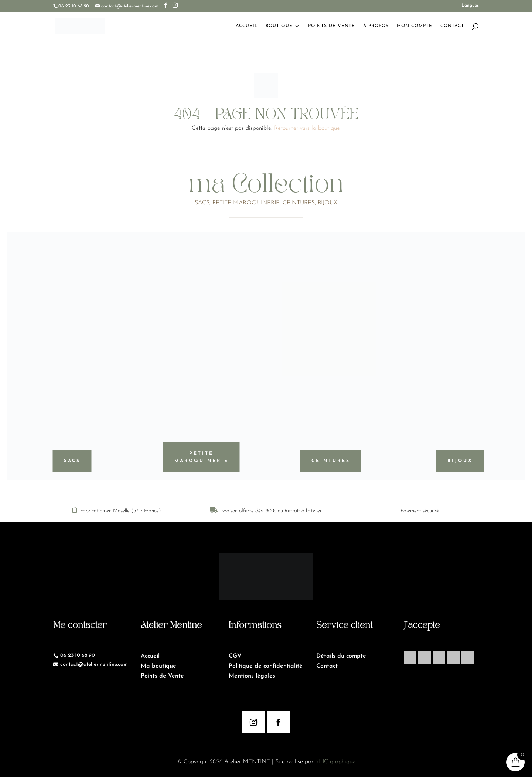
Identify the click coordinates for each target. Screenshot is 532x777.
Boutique (279, 26)
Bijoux (460, 461)
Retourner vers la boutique (307, 128)
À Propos (376, 26)
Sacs (72, 461)
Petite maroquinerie (202, 457)
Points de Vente (332, 26)
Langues (470, 6)
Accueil (247, 26)
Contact (452, 26)
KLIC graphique (335, 762)
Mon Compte (415, 26)
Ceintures (331, 461)
